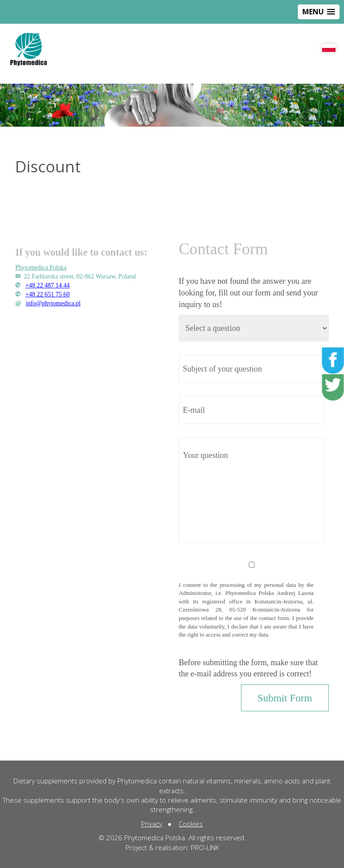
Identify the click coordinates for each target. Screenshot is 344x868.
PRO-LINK (205, 847)
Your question (252, 490)
